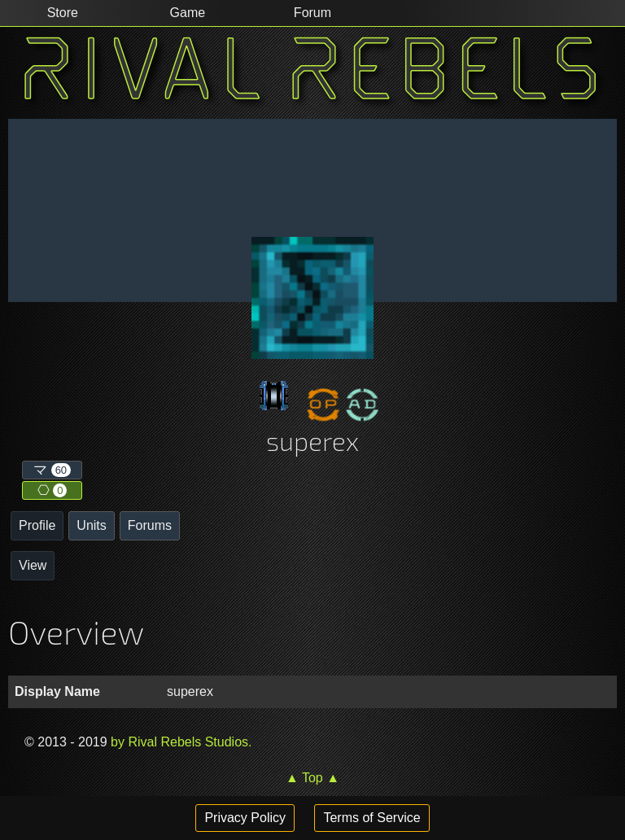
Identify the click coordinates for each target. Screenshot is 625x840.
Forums (150, 525)
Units (91, 525)
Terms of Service (372, 818)
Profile (37, 525)
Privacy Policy (245, 818)
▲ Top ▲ (312, 778)
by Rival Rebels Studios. (180, 742)
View (33, 565)
